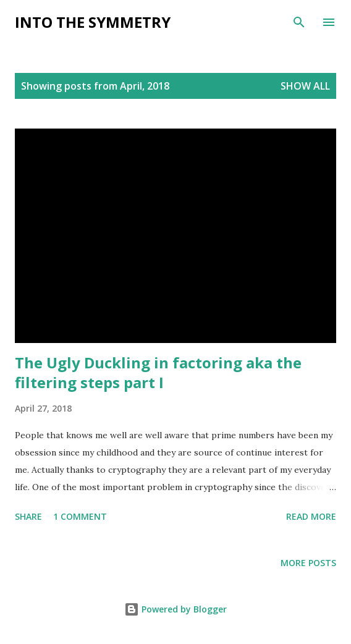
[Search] (299, 22)
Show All (305, 86)
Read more (311, 516)
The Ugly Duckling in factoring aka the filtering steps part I (158, 372)
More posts (308, 563)
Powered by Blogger (175, 609)
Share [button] (28, 516)
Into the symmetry (93, 22)
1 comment (80, 516)
